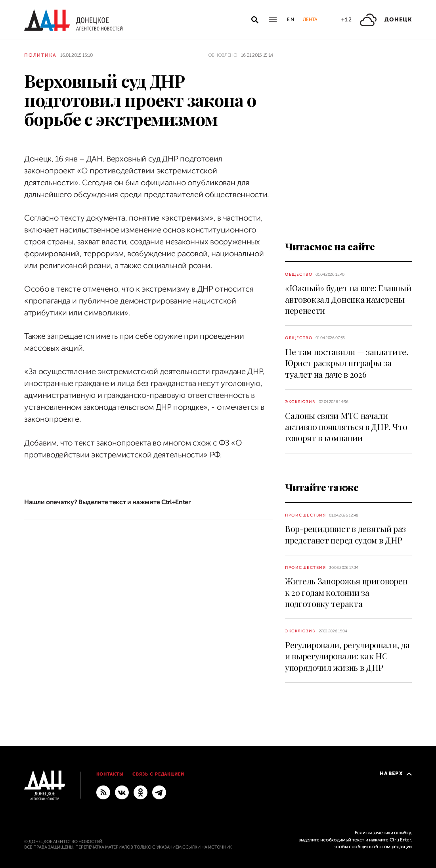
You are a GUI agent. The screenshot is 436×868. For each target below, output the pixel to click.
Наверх (396, 773)
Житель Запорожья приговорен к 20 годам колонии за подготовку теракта (346, 592)
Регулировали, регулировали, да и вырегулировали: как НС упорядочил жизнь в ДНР (347, 656)
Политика (40, 55)
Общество (299, 274)
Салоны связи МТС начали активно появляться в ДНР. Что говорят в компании (346, 427)
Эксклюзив (300, 402)
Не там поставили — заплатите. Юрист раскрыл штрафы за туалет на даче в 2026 (347, 363)
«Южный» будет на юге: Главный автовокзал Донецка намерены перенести (348, 299)
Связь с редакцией (159, 774)
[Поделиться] (10, 136)
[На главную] (73, 20)
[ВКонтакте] (122, 792)
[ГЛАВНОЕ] (159, 792)
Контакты (110, 774)
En (291, 19)
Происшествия (305, 515)
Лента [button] (310, 19)
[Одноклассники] (141, 792)
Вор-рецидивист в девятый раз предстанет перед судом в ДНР (345, 534)
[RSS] (103, 792)
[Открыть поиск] (255, 20)
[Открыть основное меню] (273, 20)
